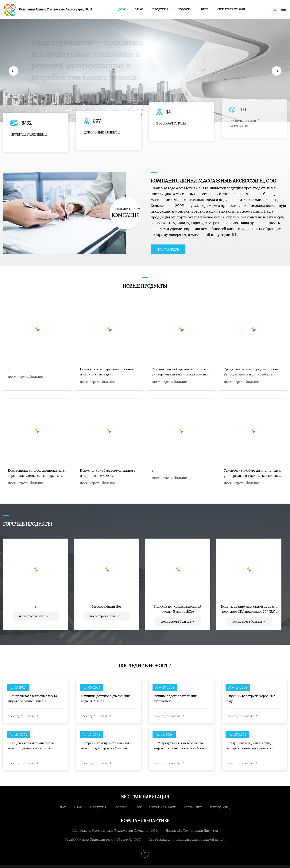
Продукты (160, 9)
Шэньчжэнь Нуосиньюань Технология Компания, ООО (115, 831)
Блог (204, 9)
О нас (139, 9)
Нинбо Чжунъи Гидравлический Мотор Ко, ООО (103, 839)
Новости (185, 9)
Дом (122, 9)
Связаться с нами (231, 9)
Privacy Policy (220, 807)
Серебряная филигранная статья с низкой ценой (187, 839)
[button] (14, 71)
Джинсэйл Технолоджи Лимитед (192, 831)
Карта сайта (193, 807)
